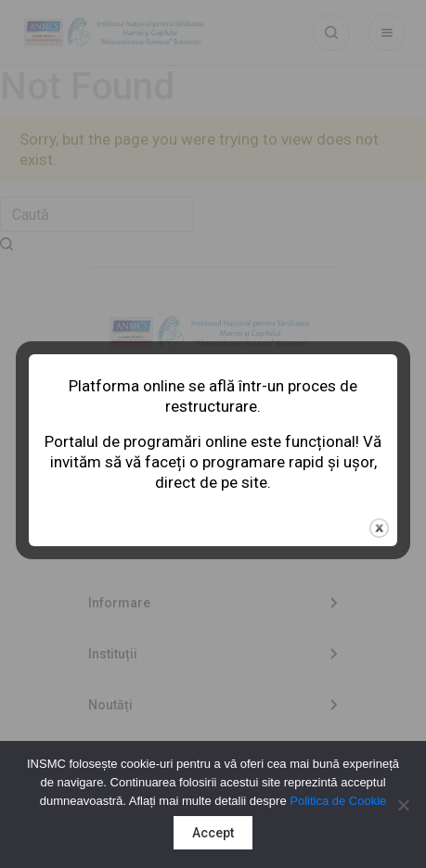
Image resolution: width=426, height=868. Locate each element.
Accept (213, 833)
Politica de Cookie (338, 801)
